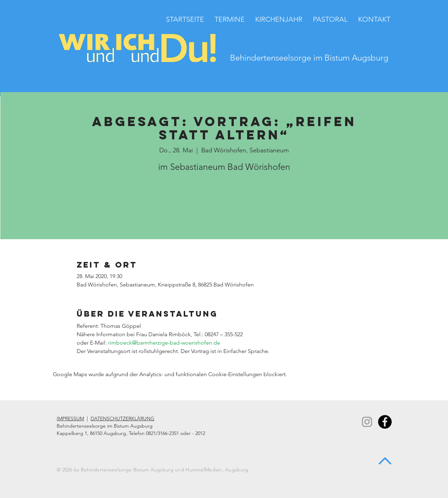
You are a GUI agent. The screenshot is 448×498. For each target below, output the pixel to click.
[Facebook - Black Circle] (385, 422)
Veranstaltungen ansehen (224, 208)
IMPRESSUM (70, 419)
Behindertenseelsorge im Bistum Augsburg (309, 58)
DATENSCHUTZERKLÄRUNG (122, 419)
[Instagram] (367, 422)
